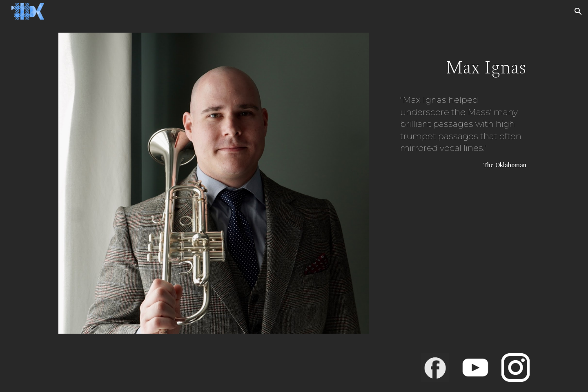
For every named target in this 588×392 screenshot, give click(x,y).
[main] (455, 113)
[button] (578, 11)
